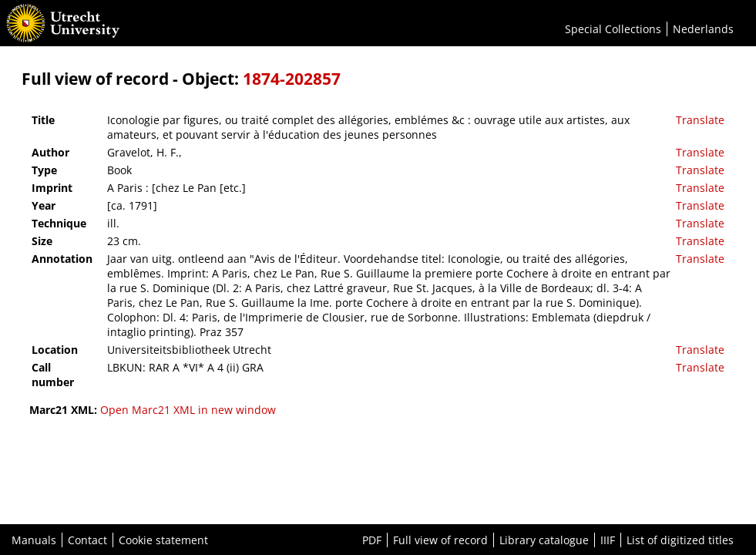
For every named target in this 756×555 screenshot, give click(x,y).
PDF (372, 540)
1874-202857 (292, 79)
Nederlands (703, 29)
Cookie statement (163, 540)
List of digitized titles (680, 540)
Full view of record (440, 540)
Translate (700, 120)
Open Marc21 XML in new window (188, 410)
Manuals (34, 540)
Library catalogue (544, 540)
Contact (87, 540)
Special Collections (613, 29)
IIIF (608, 540)
